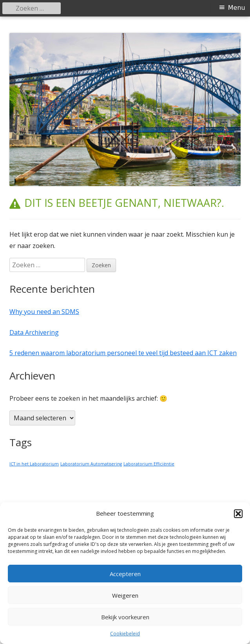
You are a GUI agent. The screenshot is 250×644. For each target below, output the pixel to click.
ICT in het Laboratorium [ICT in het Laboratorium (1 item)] (34, 464)
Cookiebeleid (125, 634)
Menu (237, 8)
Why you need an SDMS (44, 312)
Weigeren (125, 595)
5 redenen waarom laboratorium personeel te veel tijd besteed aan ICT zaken (123, 353)
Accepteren (125, 574)
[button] (238, 514)
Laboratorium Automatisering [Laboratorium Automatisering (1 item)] (91, 464)
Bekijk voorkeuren (125, 617)
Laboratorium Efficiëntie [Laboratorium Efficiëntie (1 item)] (149, 464)
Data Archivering (34, 332)
